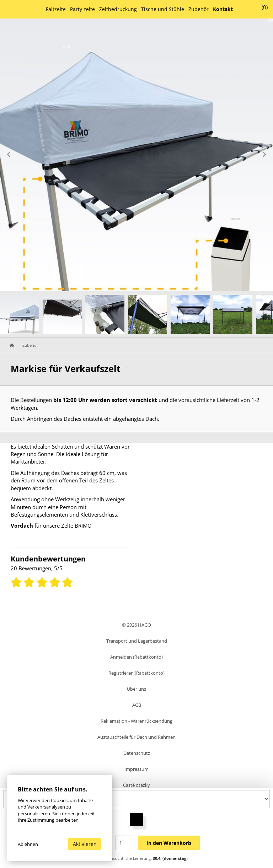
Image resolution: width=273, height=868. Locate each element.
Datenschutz (137, 753)
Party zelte (82, 9)
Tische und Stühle (163, 9)
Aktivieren (85, 844)
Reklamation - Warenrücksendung (136, 721)
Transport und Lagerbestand (137, 641)
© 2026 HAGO (136, 625)
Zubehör (199, 9)
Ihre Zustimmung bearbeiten (48, 820)
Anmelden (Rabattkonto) (136, 657)
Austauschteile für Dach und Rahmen (136, 737)
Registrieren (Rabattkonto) (136, 673)
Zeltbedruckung (118, 9)
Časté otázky (136, 785)
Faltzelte (56, 9)
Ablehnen (28, 844)
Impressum (136, 769)
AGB (137, 705)
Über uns (136, 689)
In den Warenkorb (169, 843)
